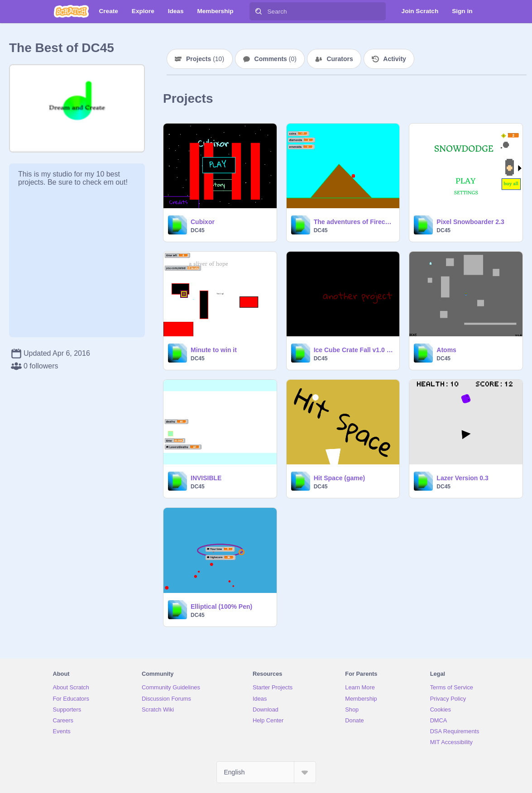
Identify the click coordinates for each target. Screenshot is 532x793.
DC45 (198, 230)
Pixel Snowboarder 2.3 (470, 222)
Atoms (446, 350)
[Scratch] (71, 11)
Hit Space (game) (340, 478)
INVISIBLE (206, 478)
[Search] (259, 11)
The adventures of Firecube (354, 222)
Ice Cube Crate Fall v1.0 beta (354, 350)
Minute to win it (214, 350)
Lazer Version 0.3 (462, 478)
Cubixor (203, 222)
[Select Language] (266, 772)
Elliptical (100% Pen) (221, 607)
